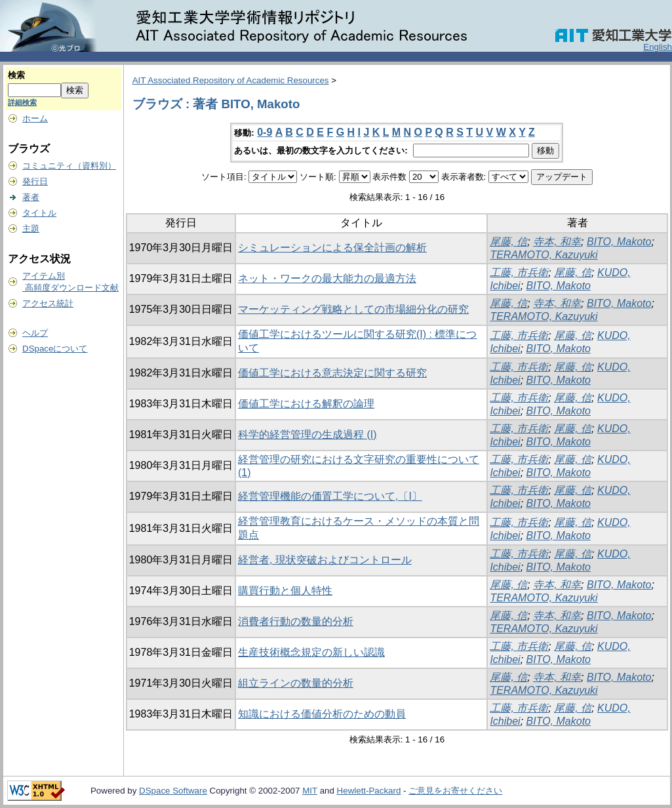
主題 (31, 229)
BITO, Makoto (619, 242)
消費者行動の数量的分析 (296, 621)
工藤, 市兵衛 (519, 273)
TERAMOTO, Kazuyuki (544, 255)
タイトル (39, 213)
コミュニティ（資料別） (69, 166)
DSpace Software (173, 791)
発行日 (35, 181)
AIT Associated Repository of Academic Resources (231, 80)
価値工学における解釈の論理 (306, 404)
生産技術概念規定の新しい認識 (311, 652)
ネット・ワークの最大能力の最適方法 (327, 278)
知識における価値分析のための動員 (322, 714)
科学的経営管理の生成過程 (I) (307, 434)
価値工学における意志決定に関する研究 (332, 373)
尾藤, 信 (508, 242)
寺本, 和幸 (557, 242)
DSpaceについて (55, 349)
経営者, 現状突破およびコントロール (325, 560)
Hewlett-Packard (369, 791)
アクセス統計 (48, 303)
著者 (31, 197)
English (658, 47)
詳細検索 (22, 102)
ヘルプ (35, 333)
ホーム (35, 118)
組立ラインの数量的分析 (296, 683)
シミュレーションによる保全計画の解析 (332, 248)
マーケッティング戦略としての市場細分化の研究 (353, 309)
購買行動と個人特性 (285, 591)
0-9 (265, 132)
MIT (310, 791)
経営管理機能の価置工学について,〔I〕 (330, 496)
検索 (16, 75)
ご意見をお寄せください (455, 791)
